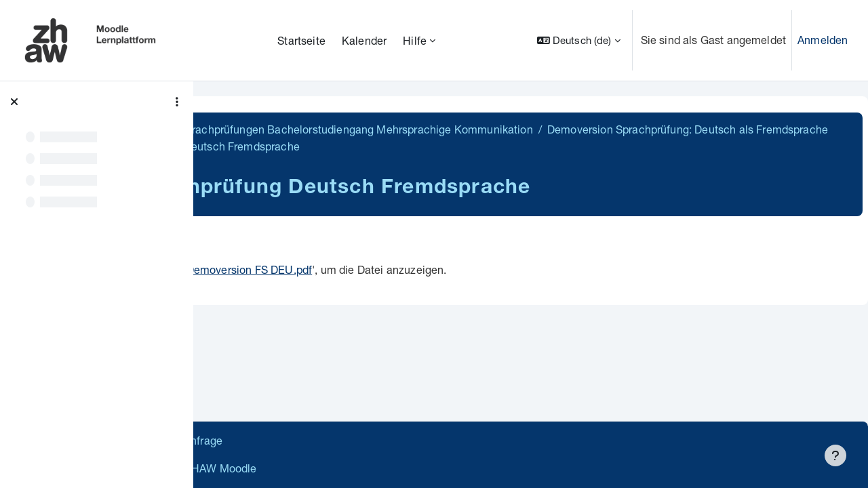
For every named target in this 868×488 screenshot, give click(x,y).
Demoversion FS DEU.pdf (408, 269)
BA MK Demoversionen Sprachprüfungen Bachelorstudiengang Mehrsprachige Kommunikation (456, 129)
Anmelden (823, 40)
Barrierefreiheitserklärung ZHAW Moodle (315, 468)
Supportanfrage (333, 440)
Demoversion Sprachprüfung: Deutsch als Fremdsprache (374, 146)
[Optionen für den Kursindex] (177, 102)
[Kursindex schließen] (14, 102)
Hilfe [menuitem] (415, 40)
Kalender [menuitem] (364, 40)
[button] (579, 40)
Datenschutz (246, 440)
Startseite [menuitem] (301, 40)
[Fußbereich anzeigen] (835, 455)
